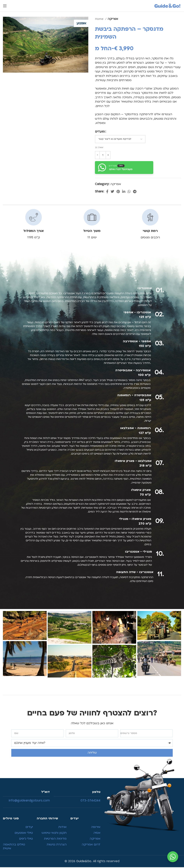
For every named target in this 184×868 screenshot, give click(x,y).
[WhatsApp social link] (129, 192)
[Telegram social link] (135, 192)
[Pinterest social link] (118, 192)
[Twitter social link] (112, 192)
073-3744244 (90, 801)
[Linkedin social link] (124, 192)
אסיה (97, 833)
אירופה (96, 828)
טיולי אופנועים (24, 833)
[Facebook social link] (107, 192)
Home (100, 19)
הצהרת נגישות (57, 845)
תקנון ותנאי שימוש (54, 833)
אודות (62, 828)
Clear (101, 147)
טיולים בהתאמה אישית (14, 847)
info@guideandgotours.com (29, 801)
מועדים (100, 132)
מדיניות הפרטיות (55, 839)
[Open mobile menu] (5, 6)
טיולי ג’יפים (26, 839)
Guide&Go (84, 862)
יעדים (29, 828)
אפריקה (113, 19)
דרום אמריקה (91, 845)
